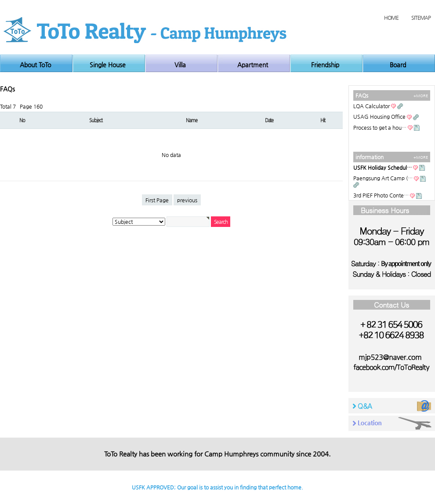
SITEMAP (421, 18)
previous (187, 200)
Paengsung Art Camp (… (383, 178)
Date (269, 120)
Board (398, 65)
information (370, 157)
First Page (157, 200)
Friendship (325, 65)
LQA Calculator (372, 106)
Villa (180, 65)
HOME (391, 18)
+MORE (421, 96)
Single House (108, 65)
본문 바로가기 (0, 0)
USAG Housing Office (379, 117)
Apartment (253, 65)
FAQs (362, 95)
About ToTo (35, 65)
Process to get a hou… (380, 128)
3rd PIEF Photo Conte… (381, 195)
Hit (323, 120)
